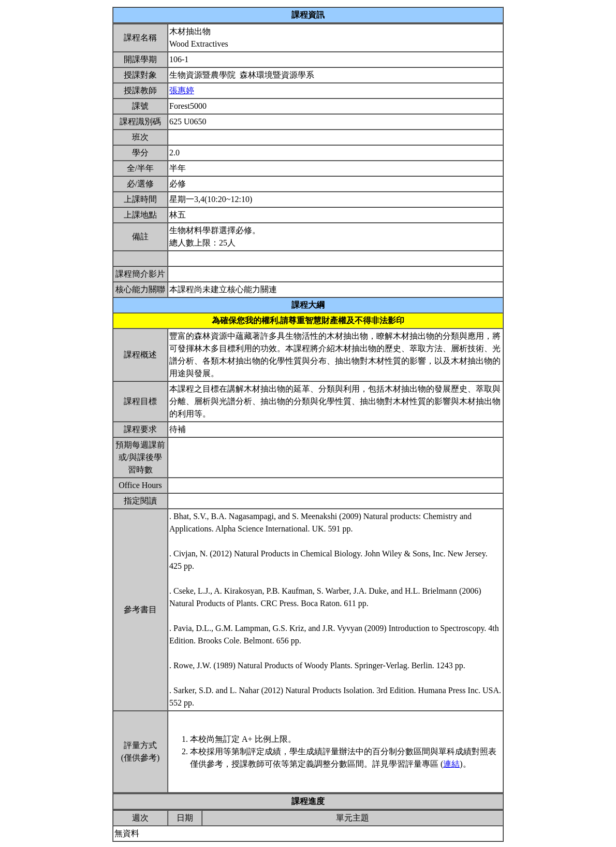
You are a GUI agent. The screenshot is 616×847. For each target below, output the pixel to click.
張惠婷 (182, 90)
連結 (451, 764)
